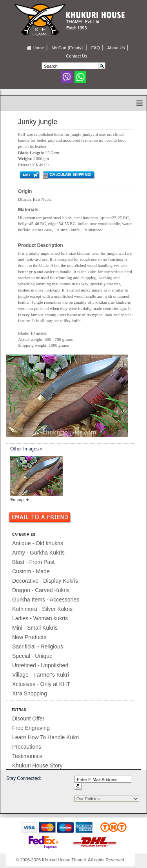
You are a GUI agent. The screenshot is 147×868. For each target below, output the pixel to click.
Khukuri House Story (37, 765)
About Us (116, 48)
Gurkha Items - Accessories (46, 600)
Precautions (27, 747)
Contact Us (76, 56)
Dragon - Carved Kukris (41, 590)
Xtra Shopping (30, 693)
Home (35, 48)
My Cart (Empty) (68, 48)
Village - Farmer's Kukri (41, 675)
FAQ (96, 48)
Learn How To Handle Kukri (45, 737)
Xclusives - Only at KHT (41, 684)
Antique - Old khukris (38, 543)
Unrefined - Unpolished (40, 665)
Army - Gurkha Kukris (38, 553)
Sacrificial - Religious (38, 646)
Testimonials (27, 756)
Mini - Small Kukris (35, 628)
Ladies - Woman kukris (40, 618)
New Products (29, 637)
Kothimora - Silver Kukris (42, 609)
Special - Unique (32, 656)
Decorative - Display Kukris (45, 581)
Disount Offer (28, 719)
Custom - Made (31, 571)
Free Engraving (31, 728)
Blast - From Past (33, 562)
